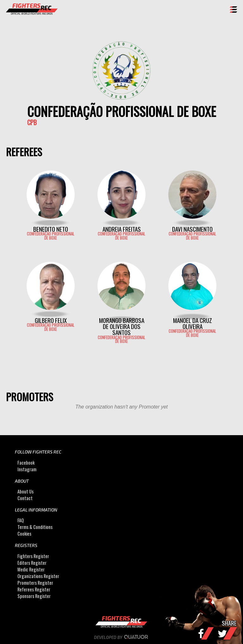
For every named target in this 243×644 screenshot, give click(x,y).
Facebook (26, 463)
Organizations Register (38, 576)
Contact (25, 498)
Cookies (24, 534)
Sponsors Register (34, 596)
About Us (25, 491)
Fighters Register (33, 556)
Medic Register (31, 569)
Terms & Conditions (35, 527)
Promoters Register (35, 583)
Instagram (27, 469)
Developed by (122, 637)
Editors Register (32, 563)
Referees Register (34, 589)
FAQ (21, 520)
